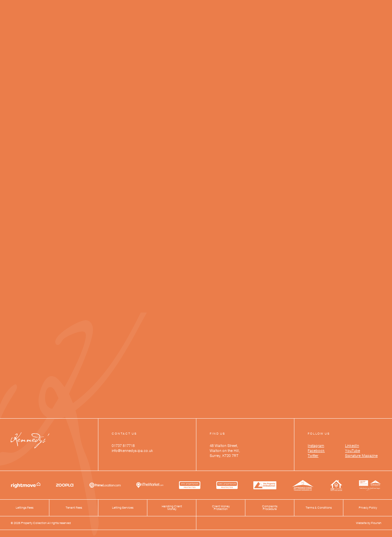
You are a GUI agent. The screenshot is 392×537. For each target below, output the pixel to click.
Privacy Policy (368, 508)
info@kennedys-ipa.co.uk (132, 451)
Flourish (376, 523)
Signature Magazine (361, 456)
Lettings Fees (24, 508)
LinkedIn (352, 446)
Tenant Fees (74, 508)
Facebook (316, 451)
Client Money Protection (221, 508)
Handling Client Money (172, 508)
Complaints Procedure (270, 508)
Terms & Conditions (319, 508)
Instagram (316, 446)
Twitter (313, 456)
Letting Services (123, 508)
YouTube (352, 451)
